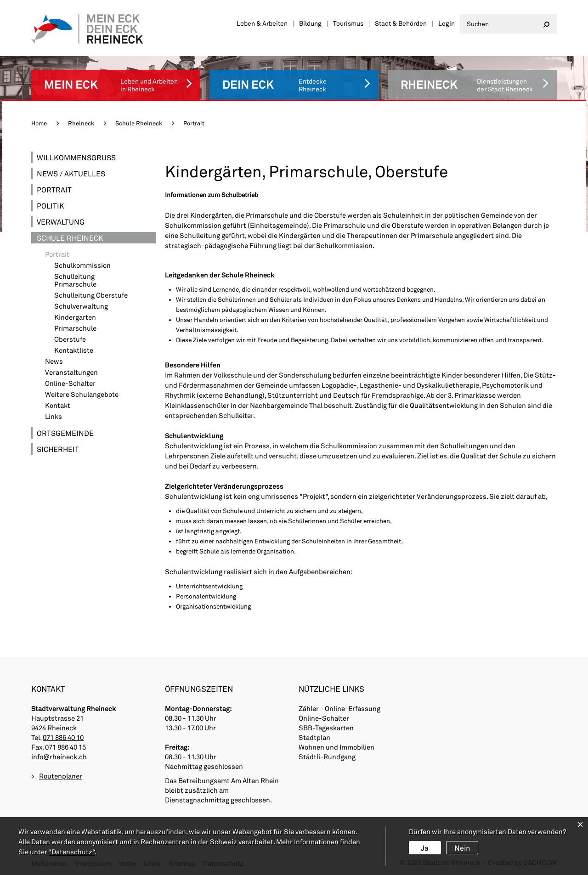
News (54, 361)
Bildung (310, 23)
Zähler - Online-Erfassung (339, 708)
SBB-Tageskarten (326, 728)
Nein (462, 848)
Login (447, 23)
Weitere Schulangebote (82, 394)
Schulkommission (82, 265)
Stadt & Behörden (401, 23)
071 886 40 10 (63, 737)
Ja (425, 848)
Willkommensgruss (76, 157)
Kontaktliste (74, 350)
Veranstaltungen (71, 372)
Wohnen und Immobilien (336, 747)
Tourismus (348, 23)
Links (54, 416)
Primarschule (75, 328)
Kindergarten (75, 317)
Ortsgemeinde (65, 433)
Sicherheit (58, 449)
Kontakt (58, 405)
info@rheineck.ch (59, 756)
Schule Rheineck (70, 238)
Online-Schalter (70, 383)
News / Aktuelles (71, 173)
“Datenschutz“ (71, 852)
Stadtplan (314, 737)
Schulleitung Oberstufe (91, 295)
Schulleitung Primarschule (75, 280)
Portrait (54, 189)
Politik (51, 206)
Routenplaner (61, 776)
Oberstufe (70, 339)
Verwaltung (61, 222)
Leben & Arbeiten (262, 23)
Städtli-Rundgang (327, 756)
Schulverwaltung (81, 306)
